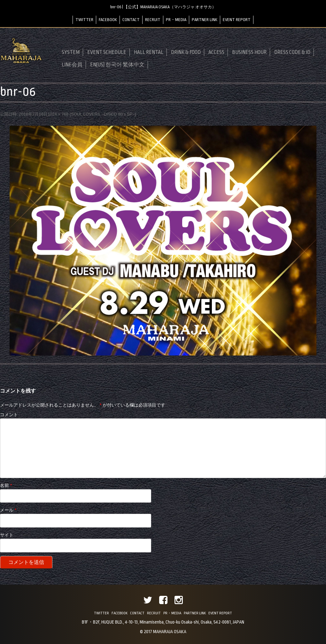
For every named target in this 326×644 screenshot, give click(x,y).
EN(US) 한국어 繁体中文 (117, 65)
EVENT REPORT (237, 20)
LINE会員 (72, 65)
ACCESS (216, 52)
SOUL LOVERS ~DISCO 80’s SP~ (103, 114)
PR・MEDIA (176, 20)
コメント (9, 415)
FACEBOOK (108, 20)
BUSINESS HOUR (249, 52)
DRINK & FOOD (186, 52)
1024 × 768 (58, 114)
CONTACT (131, 20)
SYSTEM (71, 52)
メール (8, 510)
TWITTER (84, 20)
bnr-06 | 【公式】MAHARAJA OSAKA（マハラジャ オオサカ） (163, 7)
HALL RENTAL (149, 52)
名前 (6, 485)
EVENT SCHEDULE (107, 52)
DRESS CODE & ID (292, 52)
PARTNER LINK (205, 20)
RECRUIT (153, 20)
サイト (7, 535)
